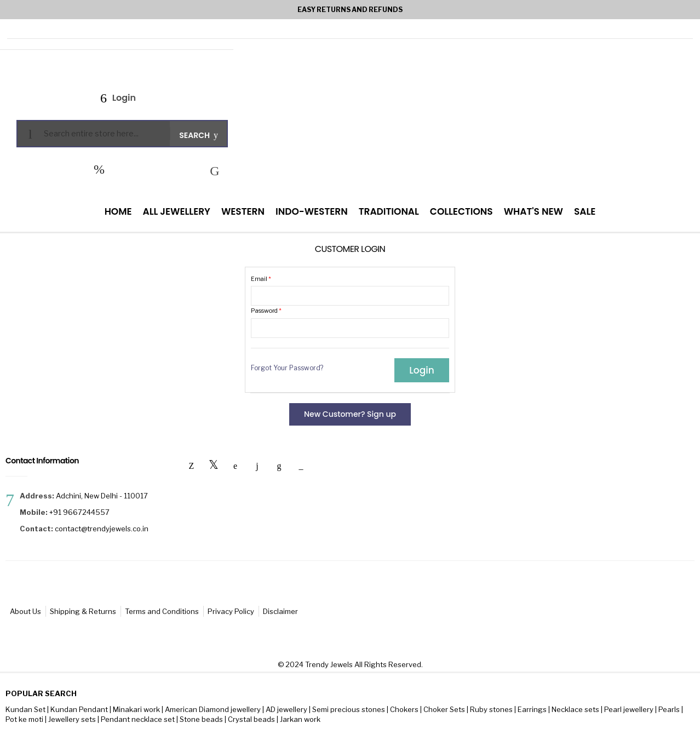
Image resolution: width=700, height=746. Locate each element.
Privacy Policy (231, 611)
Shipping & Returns (83, 611)
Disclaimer (280, 611)
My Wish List (99, 169)
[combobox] (103, 134)
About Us (25, 611)
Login (123, 98)
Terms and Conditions (162, 611)
